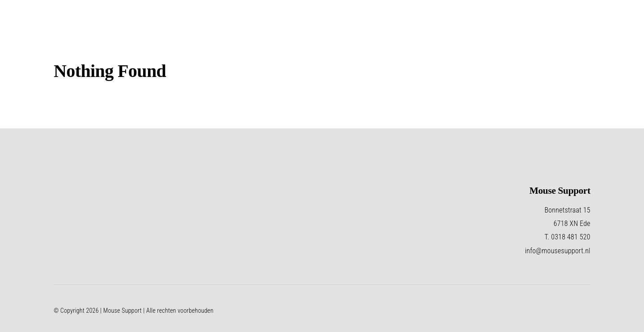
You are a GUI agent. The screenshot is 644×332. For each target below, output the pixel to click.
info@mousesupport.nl (558, 251)
